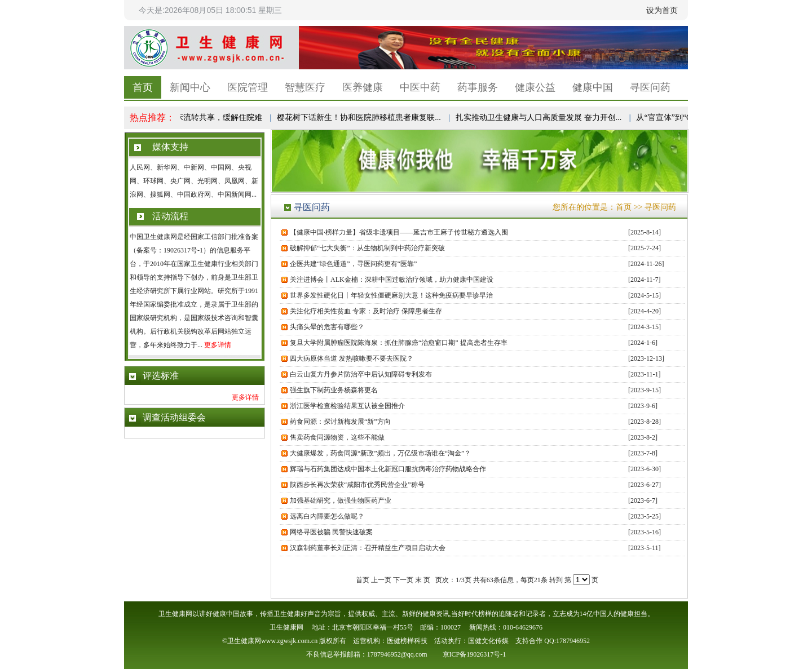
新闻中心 (190, 87)
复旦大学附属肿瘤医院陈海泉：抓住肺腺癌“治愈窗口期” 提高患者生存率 (399, 343)
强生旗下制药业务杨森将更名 (334, 390)
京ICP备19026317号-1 (475, 654)
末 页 (423, 580)
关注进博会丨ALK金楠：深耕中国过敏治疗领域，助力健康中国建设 (392, 280)
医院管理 (248, 87)
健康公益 (535, 87)
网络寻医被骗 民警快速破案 (331, 532)
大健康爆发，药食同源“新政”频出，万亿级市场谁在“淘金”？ (380, 453)
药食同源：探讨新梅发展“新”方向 (340, 422)
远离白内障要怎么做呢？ (327, 516)
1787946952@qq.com (397, 654)
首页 (143, 87)
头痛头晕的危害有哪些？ (329, 327)
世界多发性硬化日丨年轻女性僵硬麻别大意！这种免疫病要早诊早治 (391, 295)
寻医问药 (650, 87)
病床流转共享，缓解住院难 (217, 118)
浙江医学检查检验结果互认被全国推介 (347, 406)
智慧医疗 (305, 87)
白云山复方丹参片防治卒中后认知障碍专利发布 (361, 374)
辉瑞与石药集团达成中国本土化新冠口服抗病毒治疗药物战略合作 (388, 469)
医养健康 (363, 87)
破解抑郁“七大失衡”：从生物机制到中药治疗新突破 (367, 248)
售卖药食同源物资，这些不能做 (337, 437)
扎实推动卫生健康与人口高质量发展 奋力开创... (541, 118)
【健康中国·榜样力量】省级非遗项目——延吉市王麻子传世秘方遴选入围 (399, 232)
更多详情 (218, 345)
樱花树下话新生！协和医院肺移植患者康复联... (361, 118)
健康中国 (593, 87)
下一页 (403, 580)
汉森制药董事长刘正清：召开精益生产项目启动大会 (368, 548)
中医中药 (420, 87)
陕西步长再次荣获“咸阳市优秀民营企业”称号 (357, 485)
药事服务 (478, 87)
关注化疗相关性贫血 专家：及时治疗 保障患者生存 (366, 311)
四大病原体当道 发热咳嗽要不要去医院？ (352, 358)
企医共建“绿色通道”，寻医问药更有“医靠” (353, 264)
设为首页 (662, 10)
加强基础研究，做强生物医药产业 (341, 500)
